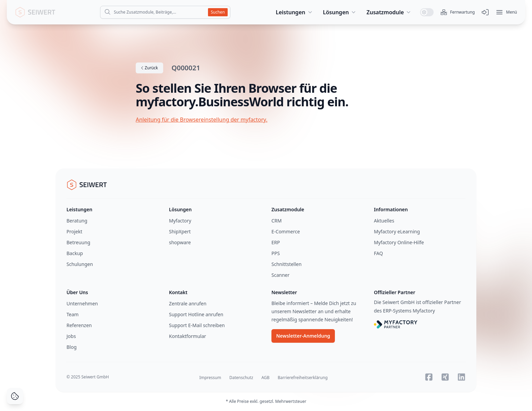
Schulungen (80, 264)
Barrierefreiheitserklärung (303, 378)
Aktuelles (384, 221)
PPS (276, 253)
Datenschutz (241, 378)
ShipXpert (180, 231)
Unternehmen (82, 303)
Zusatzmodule (389, 12)
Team (73, 314)
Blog (72, 347)
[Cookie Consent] (15, 396)
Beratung (77, 221)
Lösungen (340, 12)
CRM (277, 221)
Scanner (280, 275)
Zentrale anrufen (188, 303)
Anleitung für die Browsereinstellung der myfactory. (202, 120)
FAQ (378, 253)
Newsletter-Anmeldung (303, 336)
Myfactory (180, 221)
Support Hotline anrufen (196, 314)
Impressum (210, 378)
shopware (180, 242)
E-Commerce (286, 231)
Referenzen (79, 325)
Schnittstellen (287, 264)
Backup (75, 253)
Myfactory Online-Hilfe (399, 242)
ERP (276, 242)
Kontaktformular (187, 336)
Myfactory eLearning (397, 231)
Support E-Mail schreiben (197, 325)
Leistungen (295, 12)
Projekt (74, 231)
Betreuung (78, 242)
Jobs (71, 336)
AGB (265, 378)
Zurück (149, 68)
